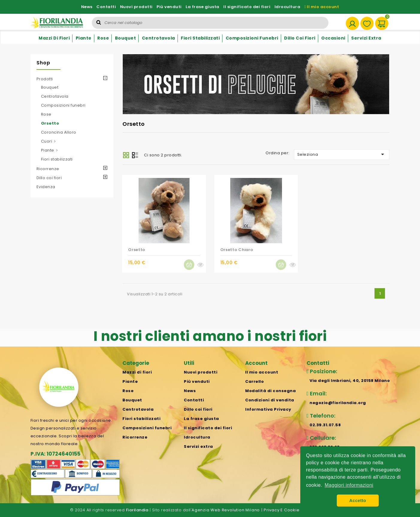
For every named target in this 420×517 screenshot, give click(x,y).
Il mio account (322, 7)
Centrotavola (159, 38)
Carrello (254, 381)
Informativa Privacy (268, 409)
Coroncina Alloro (59, 132)
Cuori (47, 141)
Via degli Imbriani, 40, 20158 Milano (350, 381)
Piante (84, 38)
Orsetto (50, 123)
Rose (103, 38)
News (87, 7)
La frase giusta (203, 7)
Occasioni (333, 38)
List (135, 156)
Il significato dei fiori (247, 7)
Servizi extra (366, 38)
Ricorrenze (48, 169)
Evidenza (46, 187)
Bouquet (126, 38)
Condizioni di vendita (270, 400)
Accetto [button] (358, 501)
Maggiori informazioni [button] (349, 485)
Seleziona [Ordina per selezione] (342, 154)
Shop (43, 63)
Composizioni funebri (252, 38)
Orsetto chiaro (237, 250)
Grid (126, 155)
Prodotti (45, 79)
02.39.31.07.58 (325, 425)
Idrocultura (288, 7)
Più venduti (169, 7)
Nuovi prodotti (136, 7)
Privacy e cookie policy (289, 510)
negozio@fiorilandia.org (338, 403)
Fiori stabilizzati (200, 38)
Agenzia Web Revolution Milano (226, 510)
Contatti (106, 7)
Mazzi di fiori (54, 38)
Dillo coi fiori (300, 38)
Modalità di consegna (270, 391)
